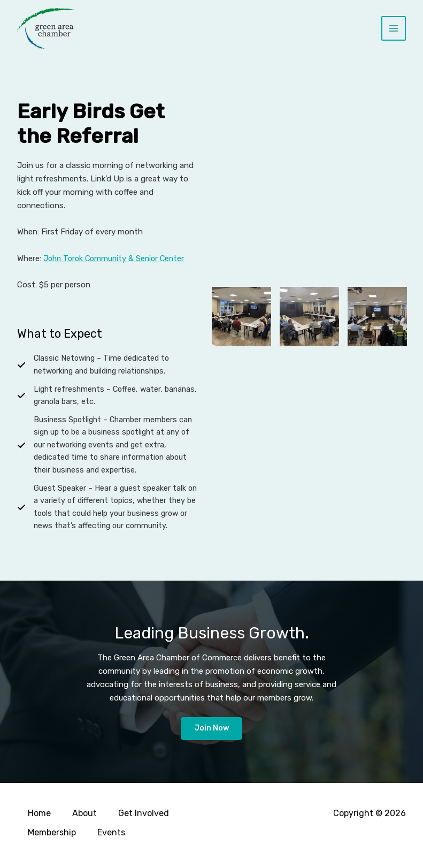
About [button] (84, 815)
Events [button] (111, 833)
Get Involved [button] (144, 815)
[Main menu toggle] (394, 29)
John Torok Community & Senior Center (117, 258)
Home (39, 815)
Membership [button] (52, 833)
